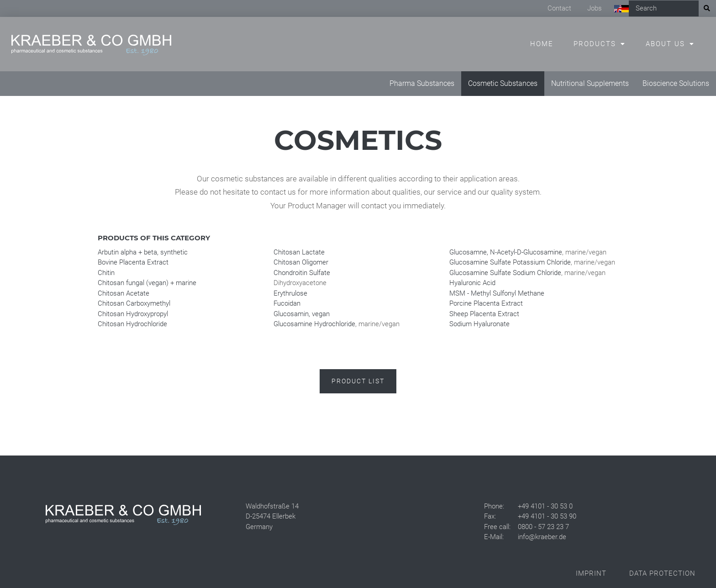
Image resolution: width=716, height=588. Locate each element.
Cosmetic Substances (503, 83)
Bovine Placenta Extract (133, 262)
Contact (559, 8)
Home (542, 44)
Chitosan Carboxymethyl (134, 303)
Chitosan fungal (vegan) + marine (147, 283)
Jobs (595, 8)
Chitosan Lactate (299, 252)
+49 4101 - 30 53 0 (545, 506)
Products (595, 44)
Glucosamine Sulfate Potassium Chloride (510, 262)
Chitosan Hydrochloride (132, 324)
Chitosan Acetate (124, 293)
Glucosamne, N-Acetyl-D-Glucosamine (506, 252)
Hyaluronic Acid (472, 283)
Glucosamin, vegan (302, 314)
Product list (358, 381)
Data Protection (662, 573)
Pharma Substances (422, 83)
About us (665, 44)
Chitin (106, 273)
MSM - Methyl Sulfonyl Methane (497, 293)
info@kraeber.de (542, 537)
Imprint (591, 573)
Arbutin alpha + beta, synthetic (143, 252)
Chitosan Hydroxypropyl (133, 314)
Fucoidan (287, 303)
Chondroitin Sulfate (302, 273)
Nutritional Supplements (590, 83)
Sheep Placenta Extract (484, 314)
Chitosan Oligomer (301, 262)
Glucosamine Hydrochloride (314, 324)
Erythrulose (290, 293)
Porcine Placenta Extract (486, 303)
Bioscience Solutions (676, 83)
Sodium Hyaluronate (479, 324)
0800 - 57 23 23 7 (543, 527)
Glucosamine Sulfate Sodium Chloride (505, 273)
